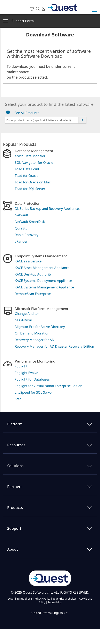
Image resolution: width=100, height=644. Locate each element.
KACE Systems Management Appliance (44, 287)
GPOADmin (23, 320)
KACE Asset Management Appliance (42, 268)
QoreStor (22, 228)
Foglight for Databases (32, 379)
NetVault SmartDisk (30, 222)
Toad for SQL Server (30, 189)
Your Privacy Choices (65, 599)
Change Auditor (27, 314)
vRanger (21, 241)
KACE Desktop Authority (33, 274)
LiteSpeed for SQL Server (34, 392)
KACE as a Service (28, 261)
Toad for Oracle (27, 176)
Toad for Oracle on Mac (33, 182)
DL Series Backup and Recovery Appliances (48, 209)
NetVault (21, 215)
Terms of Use (24, 599)
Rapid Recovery (27, 235)
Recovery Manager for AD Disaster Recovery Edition (54, 346)
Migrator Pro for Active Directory (40, 327)
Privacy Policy (42, 599)
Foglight (21, 366)
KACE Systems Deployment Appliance (43, 281)
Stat (18, 399)
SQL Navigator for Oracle (34, 163)
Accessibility (55, 602)
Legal (11, 599)
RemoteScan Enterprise (33, 294)
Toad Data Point (27, 169)
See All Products (27, 113)
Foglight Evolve (26, 373)
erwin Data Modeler (30, 156)
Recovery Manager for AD (34, 340)
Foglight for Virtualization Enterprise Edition (49, 386)
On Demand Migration (32, 333)
